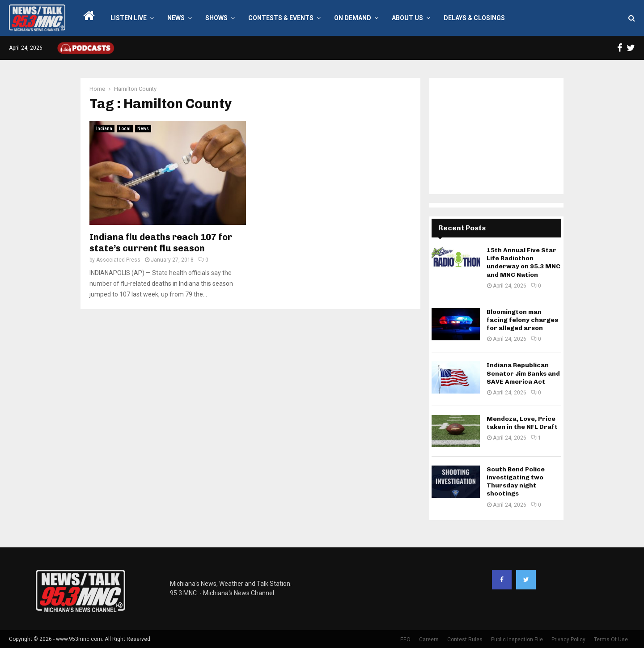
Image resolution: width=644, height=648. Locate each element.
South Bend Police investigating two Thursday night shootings (516, 482)
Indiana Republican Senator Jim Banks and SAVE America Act (523, 373)
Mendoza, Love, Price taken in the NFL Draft (522, 423)
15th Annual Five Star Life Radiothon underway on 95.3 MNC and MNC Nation (523, 263)
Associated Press (118, 260)
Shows (216, 18)
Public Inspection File (517, 640)
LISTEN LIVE (129, 18)
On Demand (353, 18)
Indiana (104, 129)
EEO (405, 640)
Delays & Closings (474, 18)
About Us (407, 18)
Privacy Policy (568, 640)
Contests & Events (281, 18)
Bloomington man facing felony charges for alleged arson (522, 320)
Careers (429, 640)
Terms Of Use (611, 640)
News (176, 18)
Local (125, 129)
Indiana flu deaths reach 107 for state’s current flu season (161, 243)
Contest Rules (465, 640)
